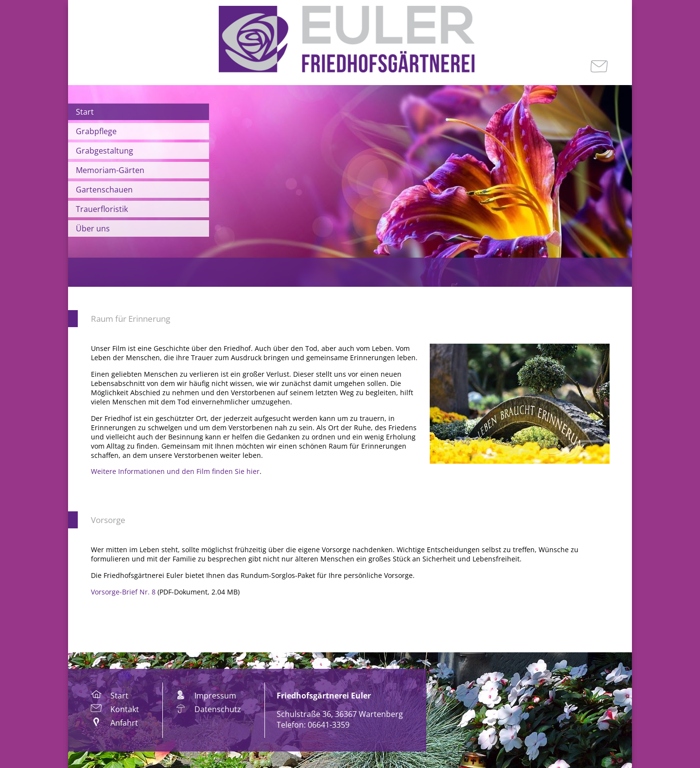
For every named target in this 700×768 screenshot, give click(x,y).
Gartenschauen (104, 190)
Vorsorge (108, 520)
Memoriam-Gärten (110, 170)
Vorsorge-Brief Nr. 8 (123, 592)
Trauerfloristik (102, 209)
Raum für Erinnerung (131, 319)
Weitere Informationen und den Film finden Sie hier (175, 471)
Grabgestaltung (105, 151)
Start (85, 112)
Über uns (93, 228)
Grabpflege (96, 131)
